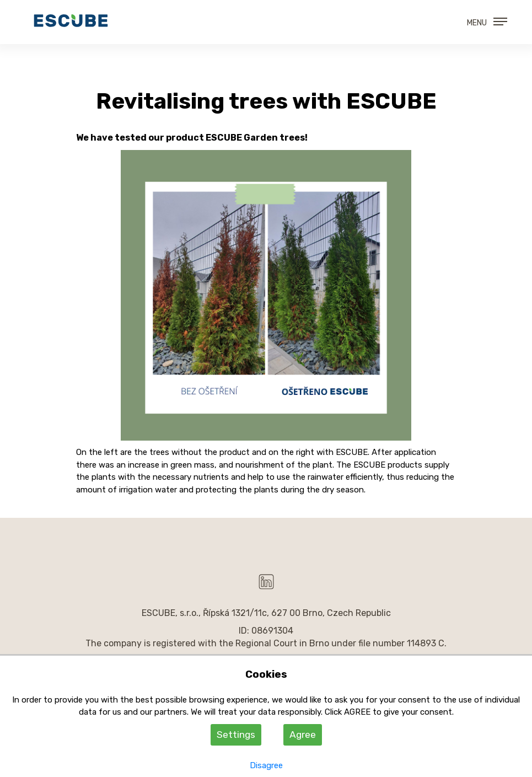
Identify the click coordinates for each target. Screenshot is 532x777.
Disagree (266, 765)
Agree (303, 735)
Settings (236, 735)
